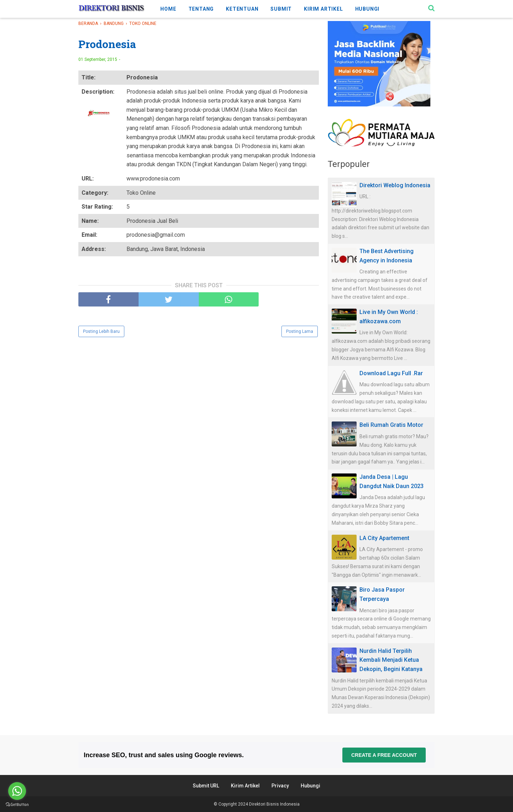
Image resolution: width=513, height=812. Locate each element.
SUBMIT (281, 9)
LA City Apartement (384, 538)
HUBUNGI (367, 9)
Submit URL (206, 786)
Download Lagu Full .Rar (391, 373)
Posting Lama (300, 331)
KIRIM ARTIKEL (323, 9)
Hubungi (310, 786)
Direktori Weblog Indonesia (395, 185)
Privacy (280, 786)
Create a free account (384, 755)
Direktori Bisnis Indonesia (274, 804)
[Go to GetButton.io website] (17, 805)
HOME (168, 9)
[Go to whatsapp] (17, 791)
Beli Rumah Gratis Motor (391, 425)
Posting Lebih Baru (101, 331)
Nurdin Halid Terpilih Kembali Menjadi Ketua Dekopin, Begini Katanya (391, 660)
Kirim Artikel (245, 786)
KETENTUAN (242, 9)
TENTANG (201, 9)
